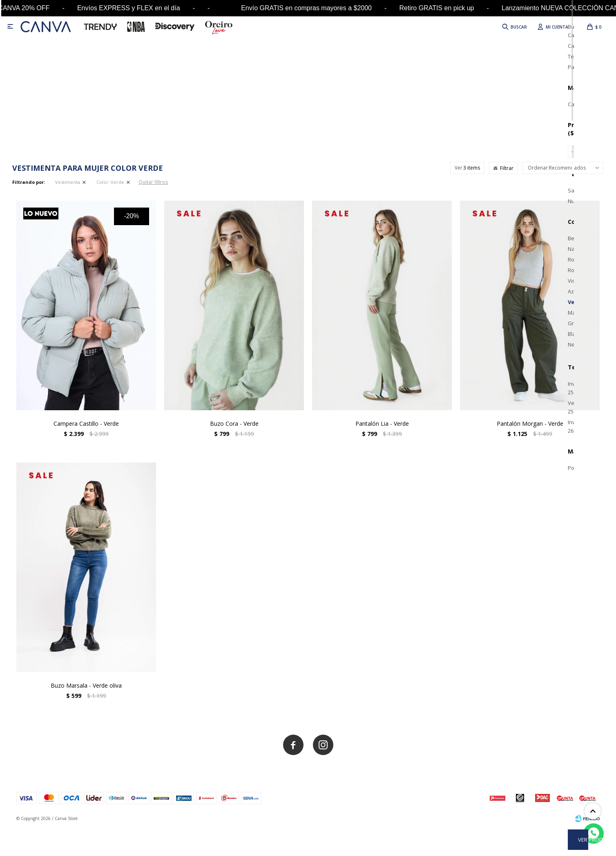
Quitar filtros (153, 182)
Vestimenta (68, 182)
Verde (110, 182)
